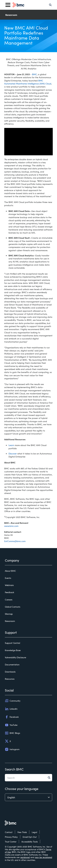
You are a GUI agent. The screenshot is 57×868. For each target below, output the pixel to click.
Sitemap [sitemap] (9, 614)
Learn (11, 445)
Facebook (12, 717)
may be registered (43, 857)
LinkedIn (11, 709)
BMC (35, 74)
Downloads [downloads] (10, 672)
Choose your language (22, 789)
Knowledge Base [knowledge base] (13, 650)
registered (25, 857)
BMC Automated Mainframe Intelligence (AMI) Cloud (28, 82)
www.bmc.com (11, 526)
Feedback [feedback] (9, 592)
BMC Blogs (12, 733)
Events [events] (8, 578)
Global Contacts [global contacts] (13, 607)
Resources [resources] (10, 679)
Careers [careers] (9, 600)
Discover (13, 453)
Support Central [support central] (12, 643)
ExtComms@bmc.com (15, 541)
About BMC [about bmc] (10, 571)
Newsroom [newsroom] (10, 621)
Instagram (12, 749)
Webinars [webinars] (9, 585)
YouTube (11, 725)
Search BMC (14, 769)
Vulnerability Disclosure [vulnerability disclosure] (15, 657)
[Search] (50, 5)
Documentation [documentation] (12, 665)
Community (13, 701)
